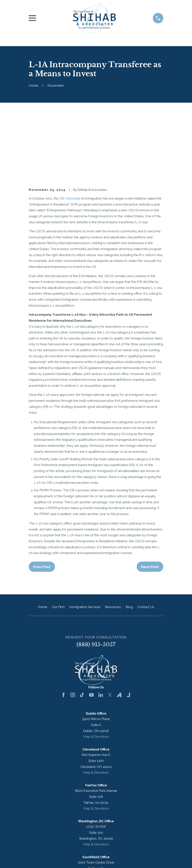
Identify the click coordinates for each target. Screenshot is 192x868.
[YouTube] (91, 629)
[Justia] (129, 629)
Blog (129, 541)
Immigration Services (85, 541)
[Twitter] (110, 629)
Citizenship (73, 133)
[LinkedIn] (101, 629)
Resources (113, 541)
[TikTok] (82, 629)
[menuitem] (34, 860)
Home (43, 541)
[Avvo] (119, 629)
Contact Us (146, 541)
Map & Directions (96, 671)
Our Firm (58, 541)
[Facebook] (63, 629)
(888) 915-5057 (96, 579)
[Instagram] (73, 629)
